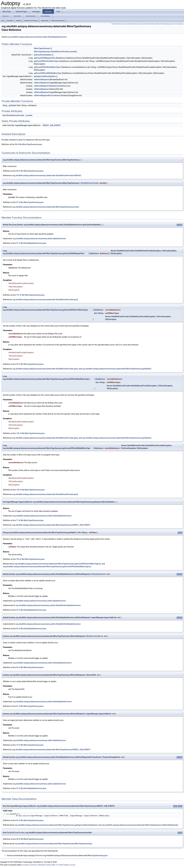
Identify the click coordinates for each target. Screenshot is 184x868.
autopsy (19, 21)
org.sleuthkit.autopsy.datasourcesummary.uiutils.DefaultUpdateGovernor (37, 37)
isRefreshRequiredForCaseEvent (47, 95)
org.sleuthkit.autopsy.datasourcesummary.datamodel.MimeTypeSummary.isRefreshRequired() (140, 825)
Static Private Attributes (164, 24)
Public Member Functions (119, 24)
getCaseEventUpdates (43, 55)
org (3, 21)
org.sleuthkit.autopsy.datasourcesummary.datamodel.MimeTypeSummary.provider (46, 207)
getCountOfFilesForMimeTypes (47, 61)
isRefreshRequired (41, 80)
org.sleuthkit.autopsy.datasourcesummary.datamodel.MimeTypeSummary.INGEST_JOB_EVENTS (51, 525)
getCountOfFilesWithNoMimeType (48, 73)
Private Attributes (150, 24)
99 (17, 364)
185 (18, 559)
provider (73, 52)
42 (17, 820)
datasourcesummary (31, 21)
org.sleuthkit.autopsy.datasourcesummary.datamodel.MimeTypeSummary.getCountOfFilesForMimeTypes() (58, 564)
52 (17, 629)
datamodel (45, 21)
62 (17, 667)
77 (17, 520)
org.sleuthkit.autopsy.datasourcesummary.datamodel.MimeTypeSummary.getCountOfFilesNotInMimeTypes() (47, 567)
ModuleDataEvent (99, 574)
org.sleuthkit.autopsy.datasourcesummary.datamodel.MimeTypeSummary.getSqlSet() (117, 369)
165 (18, 490)
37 (17, 788)
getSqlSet (13, 105)
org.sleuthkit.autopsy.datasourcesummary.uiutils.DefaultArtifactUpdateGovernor (48, 605)
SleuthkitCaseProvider (60, 52)
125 (18, 433)
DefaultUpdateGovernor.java (35, 243)
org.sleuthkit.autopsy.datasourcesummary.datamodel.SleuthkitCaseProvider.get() (45, 300)
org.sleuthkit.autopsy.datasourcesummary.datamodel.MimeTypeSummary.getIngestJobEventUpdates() (56, 825)
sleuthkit (10, 21)
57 (17, 202)
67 (17, 706)
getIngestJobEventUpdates (45, 76)
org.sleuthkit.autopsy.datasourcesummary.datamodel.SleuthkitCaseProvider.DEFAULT (47, 175)
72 (17, 745)
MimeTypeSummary (58, 21)
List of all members (178, 24)
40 (17, 839)
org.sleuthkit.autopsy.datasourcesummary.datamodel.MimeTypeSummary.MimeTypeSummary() (53, 844)
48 (17, 171)
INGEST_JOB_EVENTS (52, 125)
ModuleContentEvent (58, 86)
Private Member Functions (136, 24)
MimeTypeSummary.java (32, 144)
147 (18, 295)
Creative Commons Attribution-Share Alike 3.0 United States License (49, 865)
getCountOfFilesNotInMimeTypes (47, 67)
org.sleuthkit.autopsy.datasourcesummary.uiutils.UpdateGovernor (39, 239)
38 (16, 144)
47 (17, 610)
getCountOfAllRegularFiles (45, 58)
